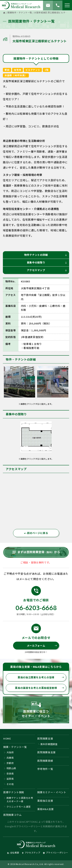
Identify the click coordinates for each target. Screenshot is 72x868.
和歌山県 (11, 768)
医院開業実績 (45, 761)
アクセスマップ (47, 270)
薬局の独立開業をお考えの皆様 (41, 677)
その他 (10, 784)
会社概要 (13, 853)
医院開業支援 (45, 738)
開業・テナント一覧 (15, 747)
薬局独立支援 (45, 801)
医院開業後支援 (46, 752)
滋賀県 (10, 779)
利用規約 (48, 826)
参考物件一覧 (45, 769)
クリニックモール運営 (19, 807)
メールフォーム (42, 646)
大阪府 (10, 752)
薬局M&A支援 (46, 809)
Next (68, 383)
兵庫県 (10, 758)
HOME (7, 738)
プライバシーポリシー (28, 826)
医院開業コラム (12, 815)
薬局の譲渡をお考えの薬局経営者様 (40, 688)
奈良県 (10, 773)
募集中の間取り (47, 262)
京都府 (10, 763)
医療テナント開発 (14, 792)
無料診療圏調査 (49, 744)
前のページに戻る (36, 533)
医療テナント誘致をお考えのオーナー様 (20, 799)
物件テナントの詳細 (46, 255)
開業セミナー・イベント (52, 792)
